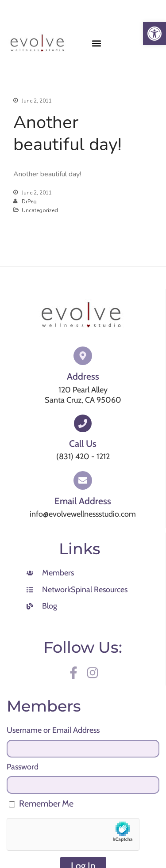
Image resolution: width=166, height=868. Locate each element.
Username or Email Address (53, 730)
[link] (154, 34)
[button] (97, 44)
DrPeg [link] (29, 202)
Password (23, 767)
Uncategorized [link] (40, 210)
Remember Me (41, 803)
